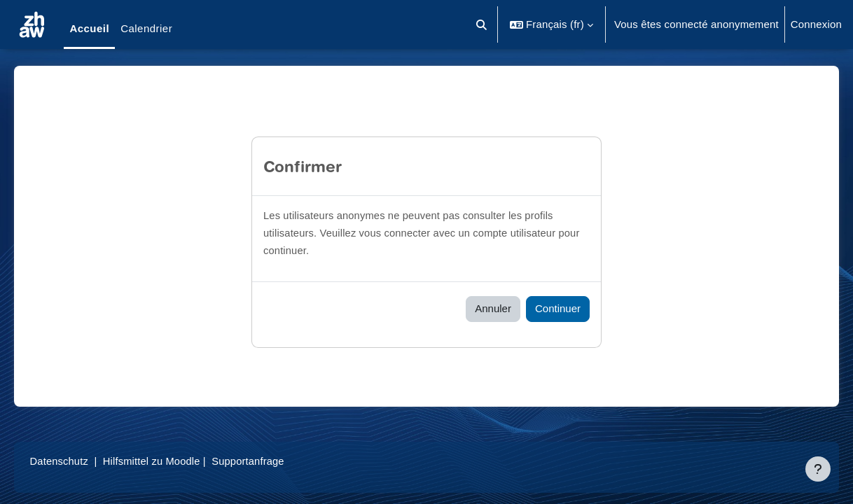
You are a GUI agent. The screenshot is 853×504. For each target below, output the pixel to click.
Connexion (816, 24)
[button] (481, 24)
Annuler (493, 308)
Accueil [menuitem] (89, 28)
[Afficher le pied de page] (818, 469)
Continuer (558, 308)
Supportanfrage (272, 461)
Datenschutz (79, 461)
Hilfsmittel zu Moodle (174, 461)
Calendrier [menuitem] (146, 28)
